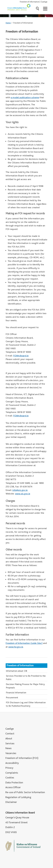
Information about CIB (17, 671)
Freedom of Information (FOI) (22, 758)
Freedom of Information (30, 2)
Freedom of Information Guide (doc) (24, 643)
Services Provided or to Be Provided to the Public (26, 678)
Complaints (12, 773)
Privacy (9, 768)
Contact (10, 733)
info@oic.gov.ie (20, 490)
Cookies (10, 777)
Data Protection (14, 782)
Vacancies (11, 753)
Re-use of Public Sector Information (25, 792)
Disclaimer (11, 802)
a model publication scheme (25, 97)
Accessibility (12, 763)
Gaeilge (44, 2)
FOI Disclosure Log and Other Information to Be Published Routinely (26, 704)
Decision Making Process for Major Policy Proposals (25, 686)
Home (8, 23)
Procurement (12, 697)
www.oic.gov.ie (23, 494)
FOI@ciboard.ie (21, 356)
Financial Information (16, 693)
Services (10, 743)
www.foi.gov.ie (16, 647)
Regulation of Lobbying (18, 797)
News (8, 748)
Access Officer (13, 787)
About (9, 738)
